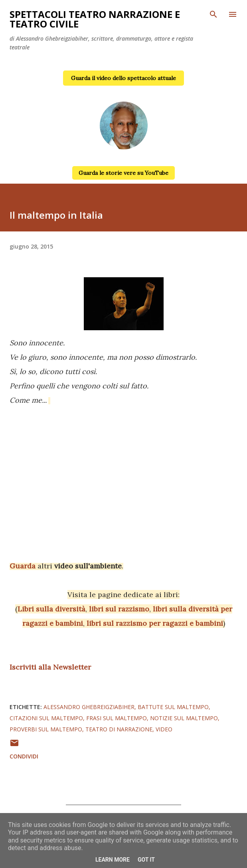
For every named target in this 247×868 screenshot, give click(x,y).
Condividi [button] (24, 756)
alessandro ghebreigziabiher (89, 707)
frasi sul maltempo (117, 718)
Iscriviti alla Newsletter (50, 667)
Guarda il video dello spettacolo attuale (123, 78)
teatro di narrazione (119, 729)
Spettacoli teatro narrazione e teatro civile (95, 19)
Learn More (113, 860)
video (164, 729)
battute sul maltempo (173, 707)
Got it (146, 860)
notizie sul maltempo (184, 718)
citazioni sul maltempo (46, 718)
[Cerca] (213, 14)
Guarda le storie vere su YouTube (123, 173)
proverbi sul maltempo (46, 729)
